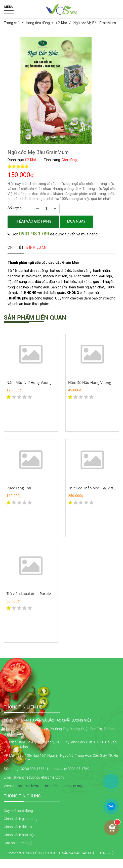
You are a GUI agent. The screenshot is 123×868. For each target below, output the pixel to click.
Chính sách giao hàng (21, 819)
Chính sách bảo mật (19, 835)
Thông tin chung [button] (22, 796)
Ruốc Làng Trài (19, 488)
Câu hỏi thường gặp (19, 843)
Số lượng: (15, 208)
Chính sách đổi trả (18, 827)
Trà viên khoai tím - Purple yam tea (36, 594)
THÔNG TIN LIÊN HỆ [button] (23, 707)
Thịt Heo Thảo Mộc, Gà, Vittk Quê (96, 488)
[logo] (61, 14)
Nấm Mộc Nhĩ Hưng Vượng (29, 382)
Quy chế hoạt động (18, 811)
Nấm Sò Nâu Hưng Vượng (90, 382)
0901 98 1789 (34, 234)
